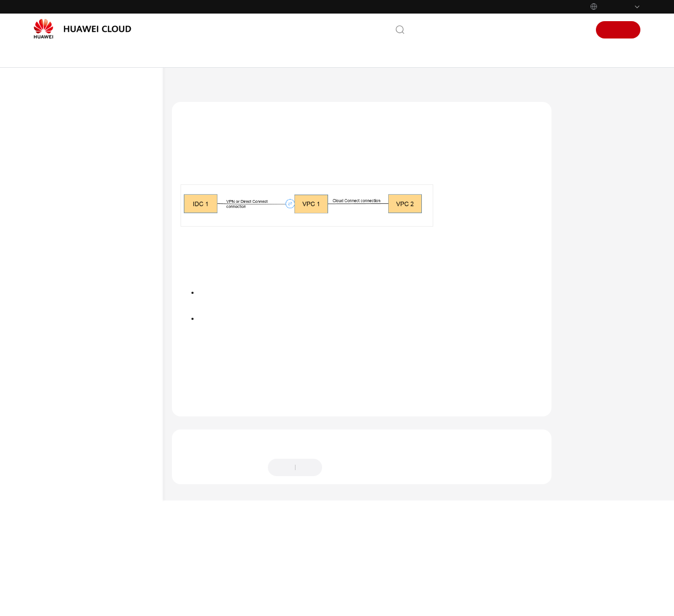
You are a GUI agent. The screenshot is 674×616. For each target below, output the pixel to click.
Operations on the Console (105, 401)
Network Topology (601, 140)
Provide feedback (360, 501)
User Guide (63, 208)
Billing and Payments (97, 383)
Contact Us (435, 30)
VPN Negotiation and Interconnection (98, 423)
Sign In (572, 30)
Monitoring (83, 559)
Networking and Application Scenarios (100, 361)
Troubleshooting (72, 260)
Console (538, 30)
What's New (65, 138)
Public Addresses (91, 463)
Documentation (489, 30)
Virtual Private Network (254, 89)
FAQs (53, 277)
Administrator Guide (79, 225)
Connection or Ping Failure (105, 445)
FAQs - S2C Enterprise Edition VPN (99, 299)
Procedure (588, 161)
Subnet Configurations (99, 497)
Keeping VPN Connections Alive (104, 537)
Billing (55, 173)
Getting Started (70, 190)
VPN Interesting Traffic (100, 515)
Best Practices (68, 242)
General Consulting (94, 339)
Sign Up (618, 30)
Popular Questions (93, 322)
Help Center (189, 89)
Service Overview (73, 156)
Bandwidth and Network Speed (102, 581)
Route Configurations (97, 480)
